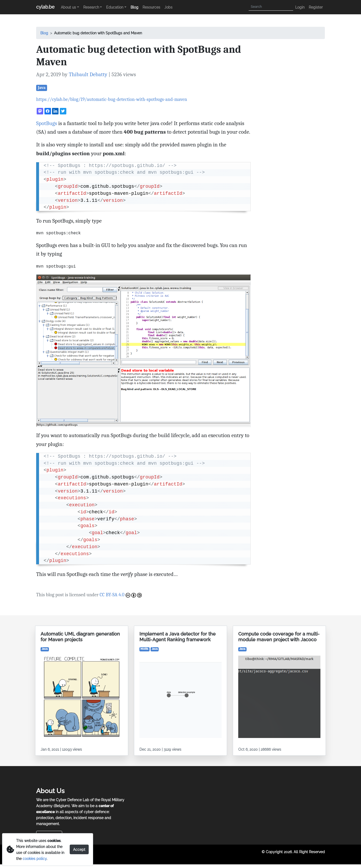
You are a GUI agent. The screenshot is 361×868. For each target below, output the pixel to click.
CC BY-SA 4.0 (121, 595)
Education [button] (115, 7)
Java (42, 88)
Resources (151, 7)
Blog (134, 7)
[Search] (271, 7)
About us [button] (68, 7)
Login (300, 7)
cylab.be (45, 7)
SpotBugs (47, 123)
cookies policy (35, 859)
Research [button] (91, 7)
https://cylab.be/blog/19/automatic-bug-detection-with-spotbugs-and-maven (112, 99)
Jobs (168, 7)
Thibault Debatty (88, 74)
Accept (79, 849)
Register (316, 7)
